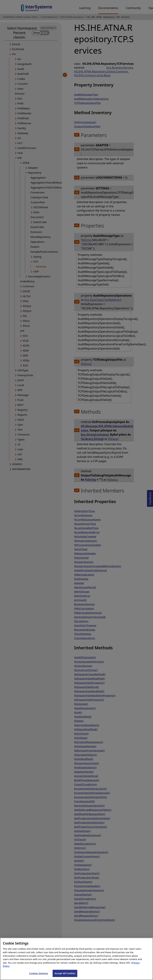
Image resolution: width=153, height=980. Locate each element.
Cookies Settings (39, 976)
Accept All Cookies (65, 976)
